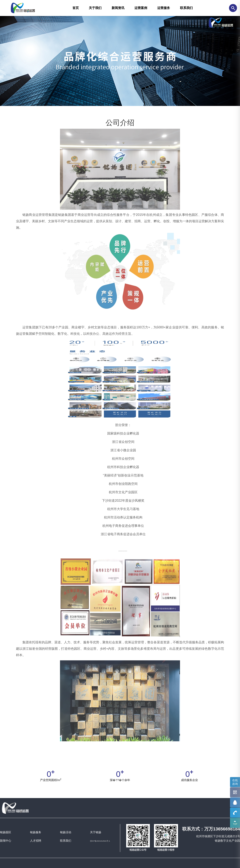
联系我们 (186, 8)
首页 (76, 8)
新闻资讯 (118, 8)
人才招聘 (36, 841)
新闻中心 (6, 841)
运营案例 (141, 8)
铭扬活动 (66, 832)
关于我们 (95, 8)
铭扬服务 (36, 832)
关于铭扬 (96, 832)
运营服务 (164, 8)
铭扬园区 (6, 832)
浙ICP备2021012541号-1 (100, 841)
